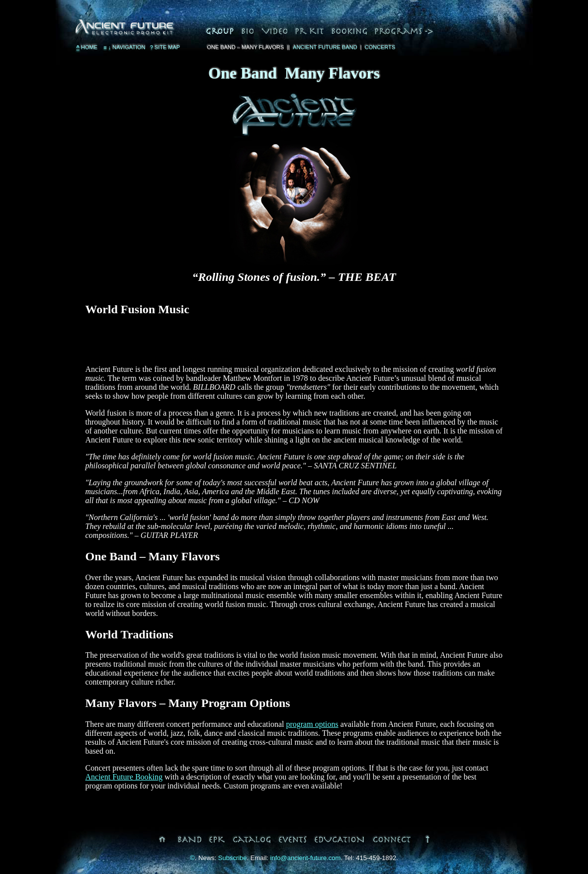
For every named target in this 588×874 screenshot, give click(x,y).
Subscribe (233, 858)
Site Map (165, 47)
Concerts (380, 47)
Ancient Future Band (325, 47)
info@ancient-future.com (306, 858)
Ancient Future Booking (124, 777)
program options (312, 724)
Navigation (124, 47)
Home (87, 47)
